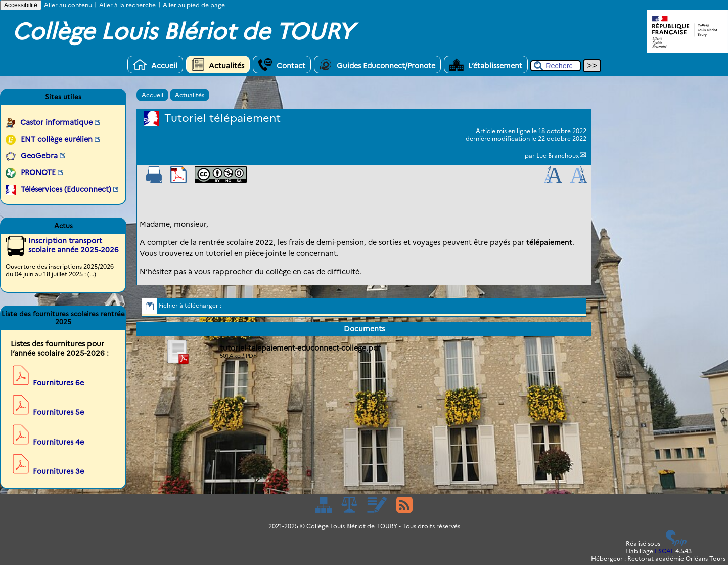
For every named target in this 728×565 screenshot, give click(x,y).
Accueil (155, 64)
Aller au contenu (68, 5)
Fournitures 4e (58, 442)
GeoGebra (39, 156)
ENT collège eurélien (57, 139)
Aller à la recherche (127, 5)
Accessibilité (21, 5)
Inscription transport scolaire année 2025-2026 (74, 245)
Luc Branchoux (558, 156)
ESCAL (664, 551)
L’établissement (486, 64)
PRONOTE (38, 172)
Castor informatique (56, 122)
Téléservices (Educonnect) (66, 189)
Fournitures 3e (58, 471)
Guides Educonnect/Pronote (377, 64)
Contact (282, 64)
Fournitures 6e (58, 383)
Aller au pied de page (194, 5)
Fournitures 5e (58, 412)
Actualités (218, 64)
